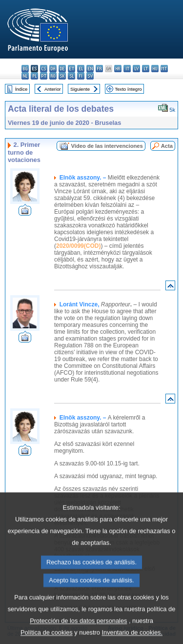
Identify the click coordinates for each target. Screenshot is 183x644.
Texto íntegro (128, 89)
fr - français (99, 69)
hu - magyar (155, 69)
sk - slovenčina (62, 76)
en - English (90, 69)
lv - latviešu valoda (136, 69)
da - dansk (53, 69)
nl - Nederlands (25, 76)
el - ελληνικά (81, 69)
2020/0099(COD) (78, 246)
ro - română (53, 76)
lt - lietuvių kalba (146, 69)
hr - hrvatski (118, 69)
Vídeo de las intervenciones (107, 146)
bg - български (25, 69)
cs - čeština (44, 69)
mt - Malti (164, 69)
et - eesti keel (71, 69)
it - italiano (127, 69)
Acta (167, 146)
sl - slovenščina (71, 76)
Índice (21, 89)
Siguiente (80, 89)
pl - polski (34, 76)
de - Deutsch (62, 69)
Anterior (53, 89)
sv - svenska (90, 76)
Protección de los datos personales (78, 635)
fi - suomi (81, 76)
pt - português (44, 76)
